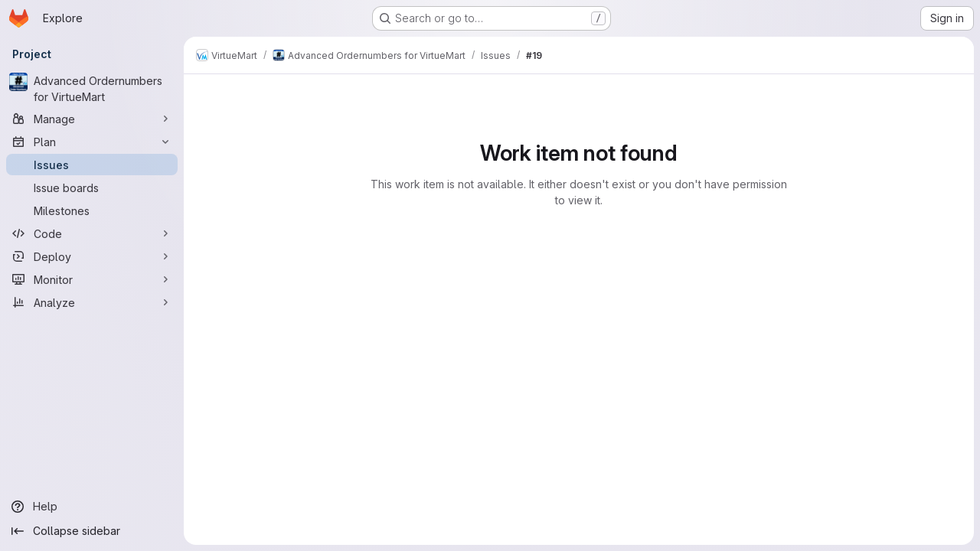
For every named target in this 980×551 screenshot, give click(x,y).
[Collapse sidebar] (92, 531)
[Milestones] (92, 210)
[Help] (92, 507)
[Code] (92, 233)
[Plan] (92, 142)
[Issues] (92, 165)
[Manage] (92, 119)
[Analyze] (92, 302)
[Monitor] (92, 279)
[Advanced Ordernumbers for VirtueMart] (92, 89)
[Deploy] (92, 256)
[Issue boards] (92, 187)
